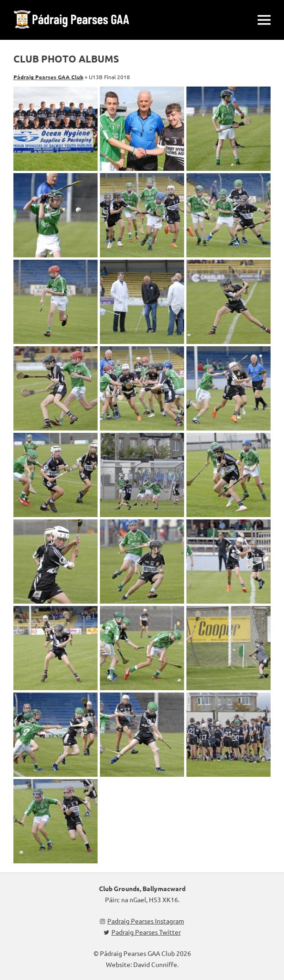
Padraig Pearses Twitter (142, 932)
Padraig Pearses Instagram (142, 921)
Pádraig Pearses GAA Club (48, 77)
